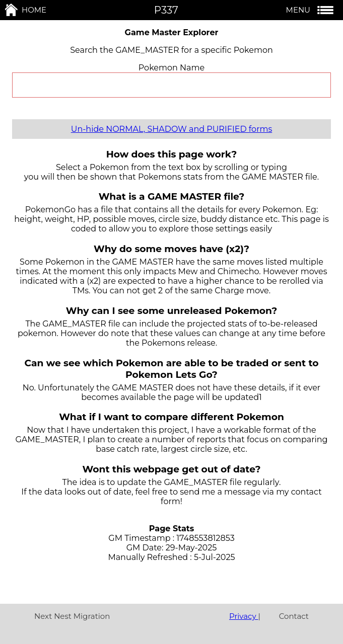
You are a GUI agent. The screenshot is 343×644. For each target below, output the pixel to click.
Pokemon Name (171, 68)
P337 (166, 10)
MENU (311, 10)
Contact (294, 616)
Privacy (244, 616)
